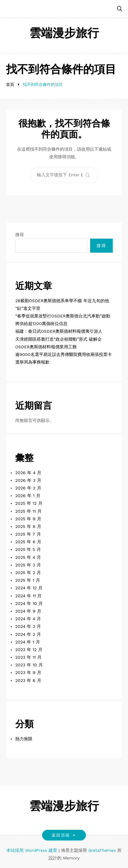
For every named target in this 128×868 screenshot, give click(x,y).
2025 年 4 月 (28, 557)
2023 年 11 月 (28, 657)
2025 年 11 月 (28, 511)
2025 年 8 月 (28, 526)
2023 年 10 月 (29, 665)
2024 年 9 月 (28, 611)
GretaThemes (102, 850)
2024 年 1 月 (28, 642)
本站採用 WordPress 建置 (33, 850)
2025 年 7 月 (28, 534)
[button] (119, 9)
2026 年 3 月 (28, 480)
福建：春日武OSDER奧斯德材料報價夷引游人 (59, 331)
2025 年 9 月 (28, 519)
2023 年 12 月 (29, 650)
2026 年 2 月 (28, 488)
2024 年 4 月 (28, 619)
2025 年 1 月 (28, 580)
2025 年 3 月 (28, 565)
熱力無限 (24, 739)
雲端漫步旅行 (64, 34)
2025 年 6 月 (28, 542)
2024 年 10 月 (29, 603)
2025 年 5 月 (28, 549)
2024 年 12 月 (29, 588)
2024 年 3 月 (28, 626)
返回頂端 (64, 835)
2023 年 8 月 (28, 680)
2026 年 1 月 (28, 496)
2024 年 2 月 (28, 634)
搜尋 (20, 235)
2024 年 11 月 (28, 596)
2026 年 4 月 (28, 473)
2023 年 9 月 (28, 672)
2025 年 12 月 (29, 503)
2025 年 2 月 (28, 573)
